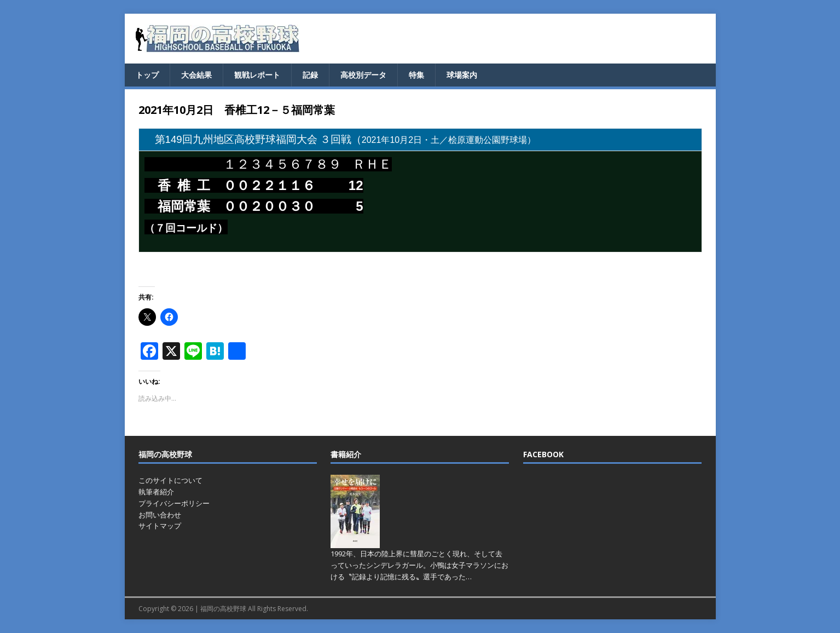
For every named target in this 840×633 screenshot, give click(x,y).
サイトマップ (160, 526)
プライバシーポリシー (174, 503)
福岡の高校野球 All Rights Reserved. (254, 609)
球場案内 (462, 75)
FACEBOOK (543, 454)
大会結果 (196, 75)
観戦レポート (257, 75)
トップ (147, 75)
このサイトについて (170, 480)
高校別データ (363, 75)
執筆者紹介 (156, 492)
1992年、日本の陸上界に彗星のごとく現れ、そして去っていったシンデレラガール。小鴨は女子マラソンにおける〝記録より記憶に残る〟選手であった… (419, 565)
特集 (416, 75)
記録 (310, 75)
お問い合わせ (160, 515)
